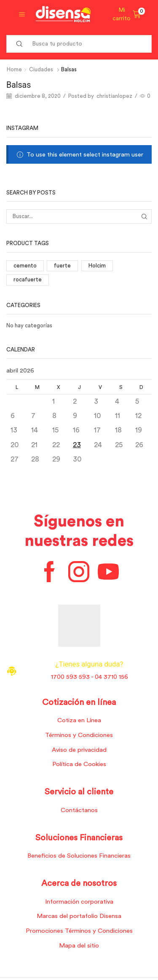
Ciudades (41, 69)
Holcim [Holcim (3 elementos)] (97, 266)
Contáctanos (79, 810)
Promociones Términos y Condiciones (79, 931)
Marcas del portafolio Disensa (79, 916)
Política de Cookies (79, 764)
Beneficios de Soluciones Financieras (79, 856)
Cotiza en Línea (79, 720)
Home (14, 69)
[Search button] (19, 44)
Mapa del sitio (79, 946)
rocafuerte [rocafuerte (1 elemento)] (28, 279)
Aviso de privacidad (79, 750)
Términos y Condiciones (79, 735)
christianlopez (114, 96)
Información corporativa (79, 902)
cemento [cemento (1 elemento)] (25, 266)
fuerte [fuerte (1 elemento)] (62, 266)
